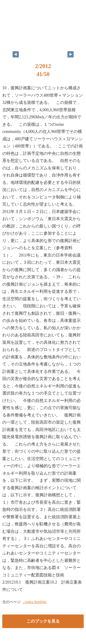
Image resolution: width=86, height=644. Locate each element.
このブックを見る (43, 621)
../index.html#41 (35, 602)
